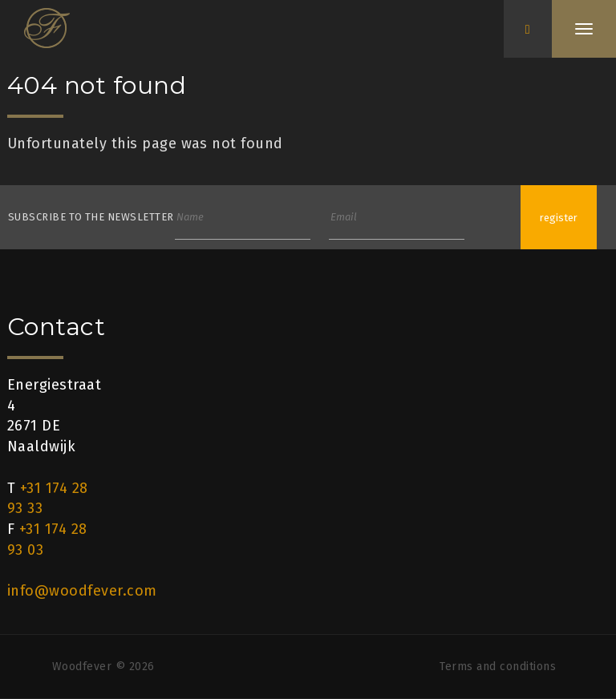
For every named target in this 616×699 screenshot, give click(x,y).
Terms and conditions (498, 667)
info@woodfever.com (82, 591)
